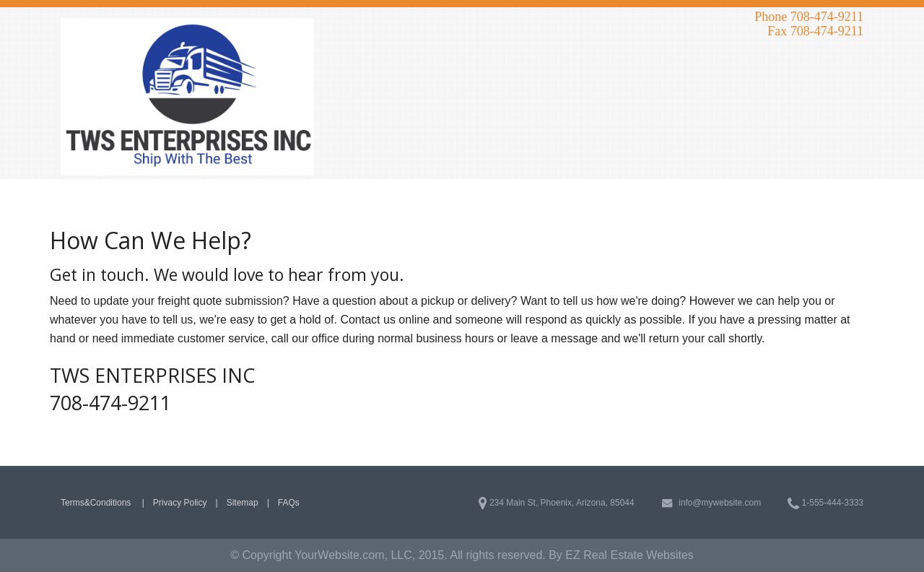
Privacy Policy (180, 503)
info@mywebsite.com (711, 503)
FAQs (289, 503)
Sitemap (243, 503)
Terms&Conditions (97, 503)
